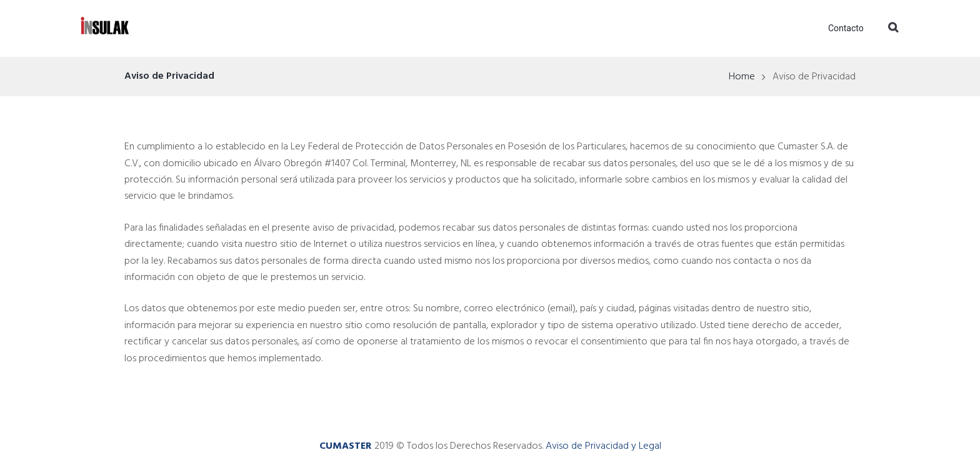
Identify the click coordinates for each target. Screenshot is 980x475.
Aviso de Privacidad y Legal (603, 446)
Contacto (846, 28)
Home (742, 77)
